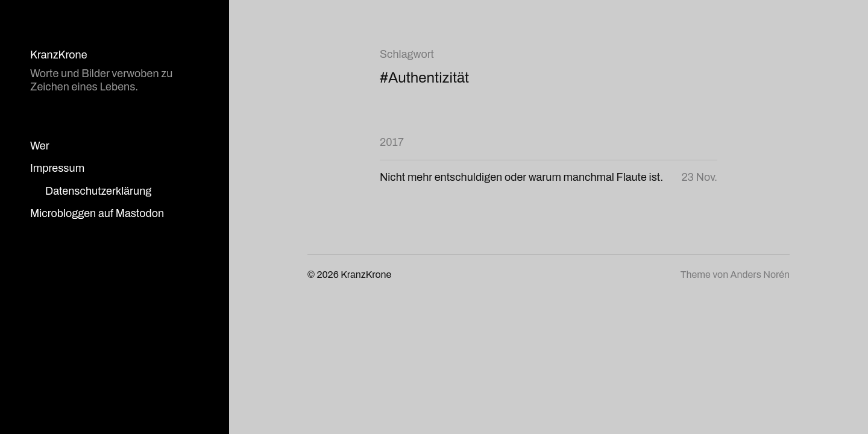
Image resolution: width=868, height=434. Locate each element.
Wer (40, 146)
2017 (392, 142)
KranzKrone (59, 55)
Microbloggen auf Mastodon (97, 213)
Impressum (57, 168)
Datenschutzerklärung (98, 191)
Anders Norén (760, 275)
